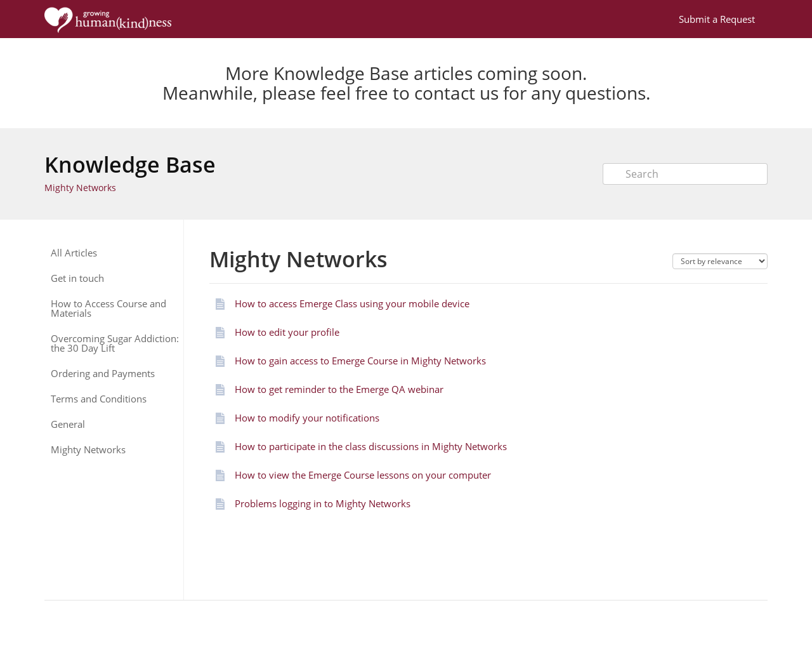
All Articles (74, 253)
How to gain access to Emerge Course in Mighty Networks (360, 361)
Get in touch (77, 278)
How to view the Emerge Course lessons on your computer (363, 475)
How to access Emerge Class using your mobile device (352, 303)
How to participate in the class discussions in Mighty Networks (371, 446)
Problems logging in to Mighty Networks (323, 503)
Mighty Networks (80, 188)
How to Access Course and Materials (108, 309)
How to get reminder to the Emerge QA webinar (339, 389)
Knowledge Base (130, 164)
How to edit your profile (287, 332)
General (68, 424)
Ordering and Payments (103, 374)
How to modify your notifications (307, 418)
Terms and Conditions (99, 399)
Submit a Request (717, 19)
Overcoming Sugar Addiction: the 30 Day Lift (115, 343)
